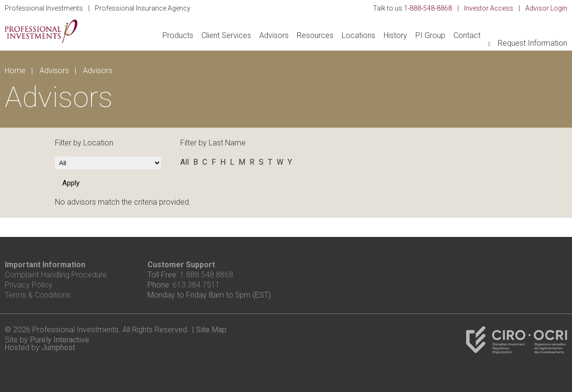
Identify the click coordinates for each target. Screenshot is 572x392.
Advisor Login (546, 8)
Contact (467, 35)
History (395, 35)
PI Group (430, 35)
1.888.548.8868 (206, 275)
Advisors (274, 35)
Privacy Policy (29, 285)
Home (15, 71)
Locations (359, 35)
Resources (315, 35)
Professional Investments (44, 8)
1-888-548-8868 (428, 8)
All (185, 162)
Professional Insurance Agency (143, 8)
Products (178, 35)
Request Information (532, 43)
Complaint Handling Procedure (56, 275)
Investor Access (489, 8)
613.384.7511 (196, 285)
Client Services (226, 35)
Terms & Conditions (38, 295)
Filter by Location (84, 143)
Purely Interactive (60, 340)
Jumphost (58, 347)
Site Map (211, 330)
